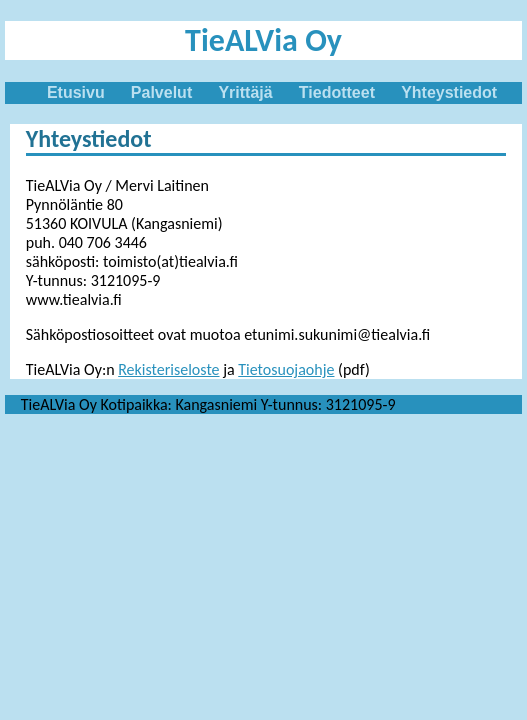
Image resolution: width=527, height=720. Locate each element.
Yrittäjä (245, 92)
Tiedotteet (337, 92)
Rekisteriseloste (168, 369)
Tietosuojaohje (286, 369)
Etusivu (76, 92)
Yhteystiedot (449, 92)
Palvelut (161, 92)
